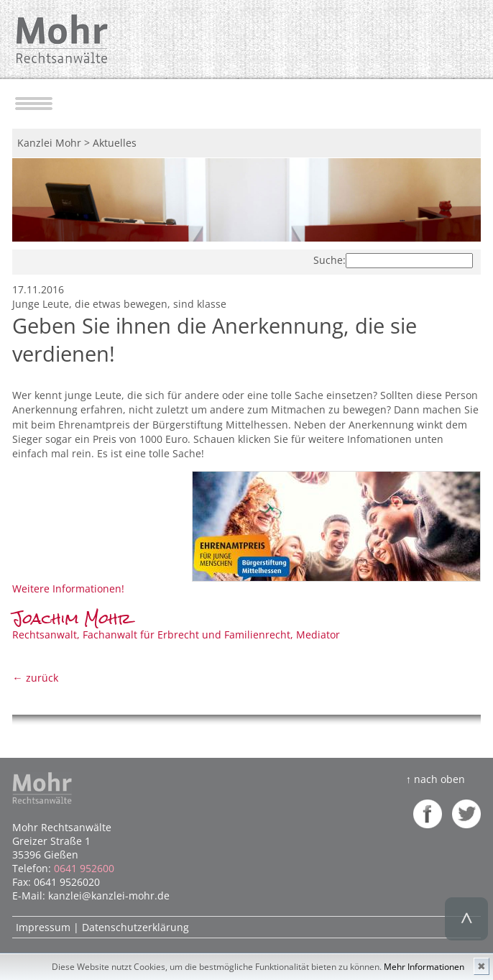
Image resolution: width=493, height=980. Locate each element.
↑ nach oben (436, 779)
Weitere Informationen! (68, 589)
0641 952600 (84, 868)
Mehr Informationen (424, 967)
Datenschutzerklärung (135, 927)
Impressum (43, 927)
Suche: (330, 260)
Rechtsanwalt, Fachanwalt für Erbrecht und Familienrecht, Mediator (176, 627)
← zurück (35, 678)
